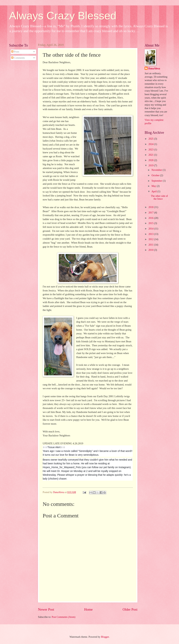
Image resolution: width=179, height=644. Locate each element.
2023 (151, 150)
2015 (151, 223)
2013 (151, 234)
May (154, 186)
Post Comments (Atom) (64, 617)
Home (88, 609)
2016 (151, 218)
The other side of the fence (159, 198)
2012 (151, 239)
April (155, 191)
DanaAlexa (154, 69)
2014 (151, 229)
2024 (151, 144)
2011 (151, 245)
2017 (151, 213)
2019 (151, 165)
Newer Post (46, 609)
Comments (18, 58)
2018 (151, 207)
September (157, 181)
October (156, 175)
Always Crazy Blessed (63, 16)
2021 (151, 155)
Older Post (130, 609)
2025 (151, 139)
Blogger (105, 637)
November (157, 170)
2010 (151, 250)
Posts (15, 52)
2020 (151, 160)
